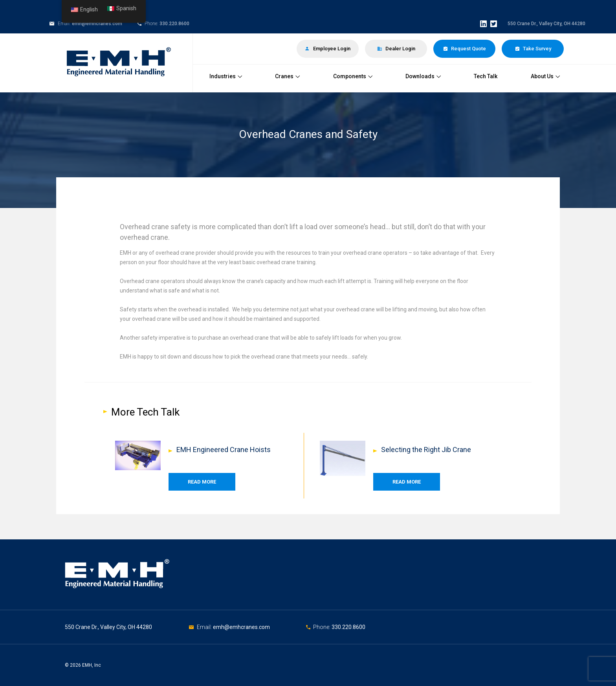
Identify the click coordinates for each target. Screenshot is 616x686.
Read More (202, 482)
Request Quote (464, 49)
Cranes (287, 76)
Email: (205, 627)
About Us (545, 76)
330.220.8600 (174, 24)
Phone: (322, 627)
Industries (226, 76)
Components (353, 76)
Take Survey (533, 49)
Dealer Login (396, 49)
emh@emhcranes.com (97, 24)
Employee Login (328, 49)
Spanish (122, 8)
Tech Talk (486, 76)
